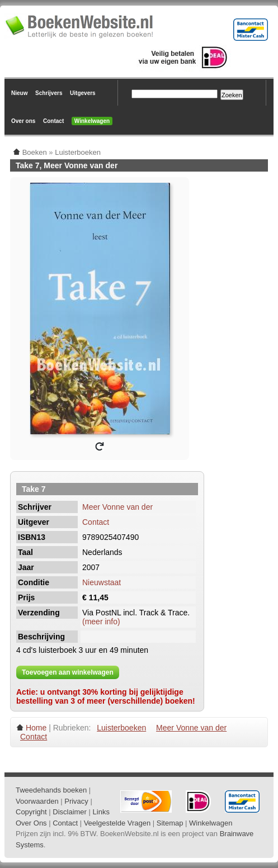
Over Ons (31, 823)
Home (36, 728)
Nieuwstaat (102, 582)
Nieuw (19, 93)
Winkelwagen (92, 121)
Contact (53, 121)
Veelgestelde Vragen (117, 823)
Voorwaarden (37, 801)
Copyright (31, 812)
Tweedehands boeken (51, 790)
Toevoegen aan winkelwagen (68, 672)
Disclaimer (70, 812)
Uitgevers (83, 93)
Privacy (76, 801)
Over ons (23, 121)
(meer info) (101, 622)
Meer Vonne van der (117, 507)
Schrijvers (49, 93)
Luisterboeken (121, 728)
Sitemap (170, 823)
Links (101, 812)
